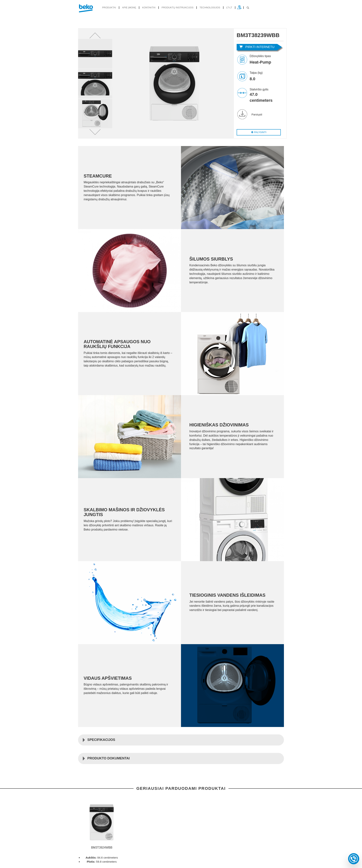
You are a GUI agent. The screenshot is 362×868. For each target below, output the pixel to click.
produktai (109, 7)
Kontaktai (147, 7)
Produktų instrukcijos (175, 7)
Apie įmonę (128, 7)
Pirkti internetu (257, 47)
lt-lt (225, 7)
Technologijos (206, 7)
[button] (95, 35)
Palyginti (259, 132)
